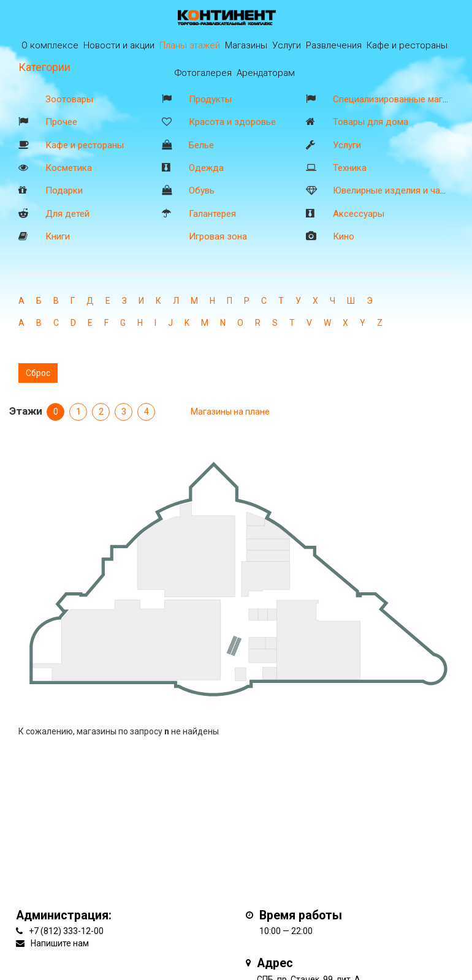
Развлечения (334, 45)
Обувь (202, 190)
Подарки (64, 190)
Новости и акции (119, 45)
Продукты (210, 99)
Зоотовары (69, 99)
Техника (350, 168)
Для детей (67, 214)
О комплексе (50, 45)
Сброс (38, 373)
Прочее (61, 122)
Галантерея (212, 214)
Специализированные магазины (401, 99)
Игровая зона (218, 236)
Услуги (347, 145)
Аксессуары (359, 214)
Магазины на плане (230, 412)
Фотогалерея (203, 73)
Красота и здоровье (232, 122)
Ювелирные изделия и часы (392, 190)
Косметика (69, 168)
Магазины (246, 45)
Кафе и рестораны (85, 145)
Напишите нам (60, 943)
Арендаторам (266, 73)
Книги (58, 236)
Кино (344, 236)
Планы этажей (190, 45)
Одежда (206, 168)
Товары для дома (371, 122)
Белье (201, 145)
